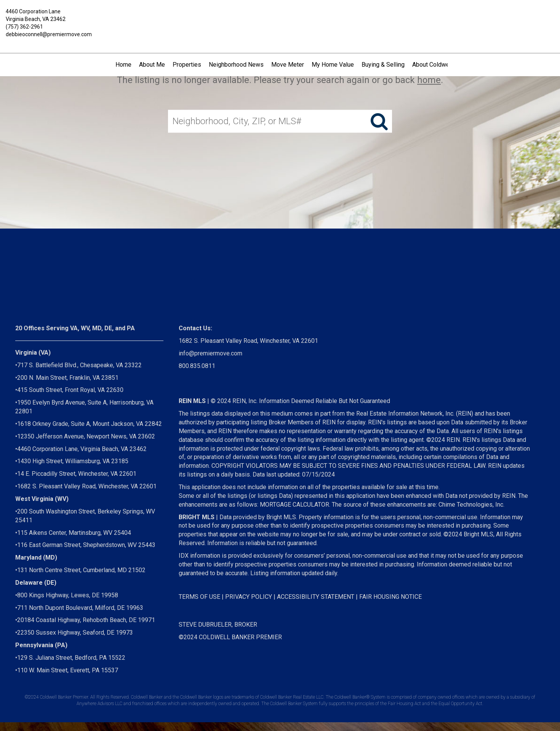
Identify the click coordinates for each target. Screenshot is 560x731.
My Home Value (333, 65)
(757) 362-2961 (24, 27)
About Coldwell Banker (442, 65)
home (429, 80)
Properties (187, 65)
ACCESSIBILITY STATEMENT (316, 597)
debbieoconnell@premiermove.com (49, 34)
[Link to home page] (280, 17)
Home (123, 65)
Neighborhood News (236, 65)
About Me (152, 65)
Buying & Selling (383, 65)
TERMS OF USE (199, 597)
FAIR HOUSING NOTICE (390, 597)
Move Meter (288, 65)
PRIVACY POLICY (249, 597)
